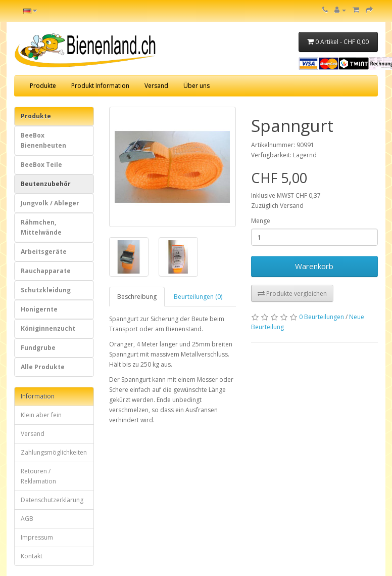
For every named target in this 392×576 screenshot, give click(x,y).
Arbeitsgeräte (44, 252)
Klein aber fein (41, 415)
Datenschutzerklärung (52, 500)
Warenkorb (314, 266)
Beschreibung (137, 297)
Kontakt (32, 556)
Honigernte (39, 309)
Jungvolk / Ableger (50, 203)
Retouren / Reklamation (38, 476)
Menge (261, 221)
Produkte (43, 86)
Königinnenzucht (48, 328)
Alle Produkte (43, 367)
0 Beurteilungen (322, 317)
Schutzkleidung (46, 290)
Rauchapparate (46, 271)
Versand (156, 86)
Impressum (37, 537)
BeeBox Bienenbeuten (43, 140)
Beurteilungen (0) (198, 297)
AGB (27, 519)
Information (38, 396)
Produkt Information (100, 86)
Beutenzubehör (46, 184)
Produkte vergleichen (292, 294)
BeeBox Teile (41, 165)
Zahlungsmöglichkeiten (54, 452)
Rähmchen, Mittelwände (41, 227)
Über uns (197, 86)
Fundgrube (38, 348)
